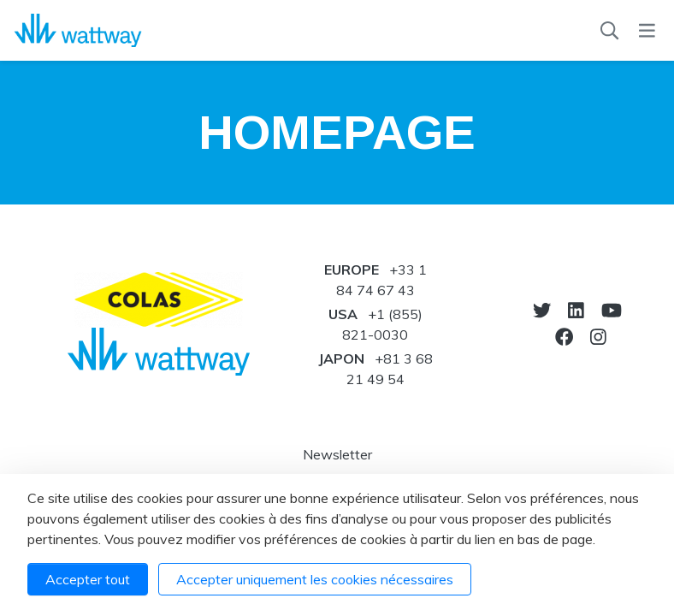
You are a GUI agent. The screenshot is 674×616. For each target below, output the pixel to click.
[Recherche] (609, 31)
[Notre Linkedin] (576, 310)
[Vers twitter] (542, 310)
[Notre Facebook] (564, 337)
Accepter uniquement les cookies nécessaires (315, 579)
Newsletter (337, 454)
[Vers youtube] (612, 310)
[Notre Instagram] (598, 337)
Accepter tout (88, 579)
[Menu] (647, 31)
